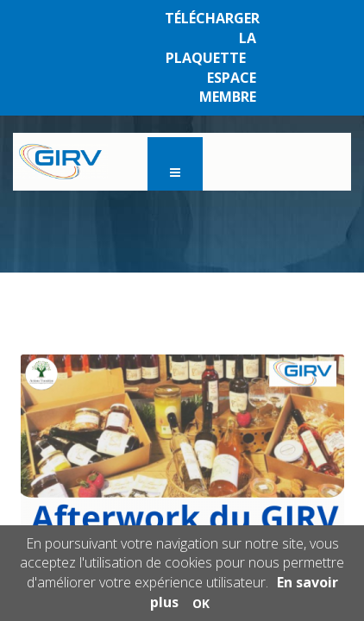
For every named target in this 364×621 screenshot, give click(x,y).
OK (201, 603)
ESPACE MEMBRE (228, 88)
